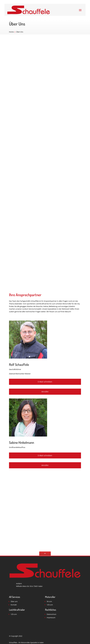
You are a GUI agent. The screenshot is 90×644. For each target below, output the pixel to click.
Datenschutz (51, 614)
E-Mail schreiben (45, 382)
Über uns (14, 601)
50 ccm (49, 601)
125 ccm (50, 605)
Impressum (51, 618)
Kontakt (14, 605)
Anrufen (45, 392)
